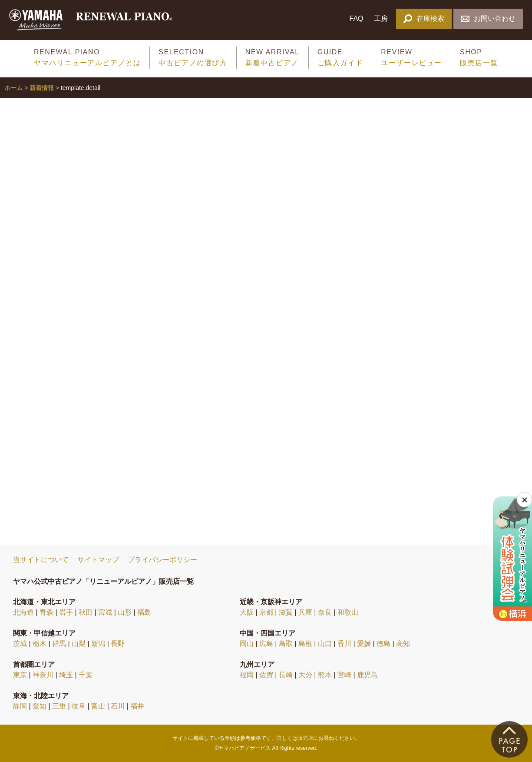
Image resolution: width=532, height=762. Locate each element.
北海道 (23, 612)
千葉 (86, 675)
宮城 (105, 612)
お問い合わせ (488, 18)
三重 (59, 706)
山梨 (79, 644)
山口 (325, 644)
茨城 (20, 644)
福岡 (247, 675)
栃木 (40, 644)
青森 (46, 612)
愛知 (40, 706)
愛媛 (364, 644)
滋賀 (286, 612)
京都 (266, 612)
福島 (144, 612)
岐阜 (79, 706)
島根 (305, 644)
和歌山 (348, 612)
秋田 (86, 612)
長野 (118, 644)
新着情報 (42, 88)
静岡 (20, 706)
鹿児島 (367, 675)
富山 (98, 706)
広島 (266, 644)
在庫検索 (424, 18)
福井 (137, 706)
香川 (344, 644)
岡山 (247, 644)
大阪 (247, 612)
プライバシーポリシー (162, 560)
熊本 (325, 675)
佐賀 (266, 675)
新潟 (98, 644)
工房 (381, 18)
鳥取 (286, 644)
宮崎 (344, 675)
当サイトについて (41, 560)
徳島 (383, 644)
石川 (118, 706)
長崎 (286, 675)
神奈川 (43, 675)
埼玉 (66, 675)
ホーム (13, 88)
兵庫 (305, 612)
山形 (125, 612)
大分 (305, 675)
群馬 (59, 644)
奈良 (325, 612)
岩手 (66, 612)
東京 (20, 675)
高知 (403, 644)
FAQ (356, 18)
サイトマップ (98, 560)
